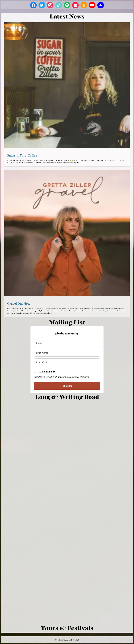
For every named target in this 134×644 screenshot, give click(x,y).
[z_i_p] (67, 362)
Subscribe (67, 386)
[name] (67, 353)
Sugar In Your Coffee (22, 155)
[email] (67, 343)
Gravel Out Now (19, 303)
